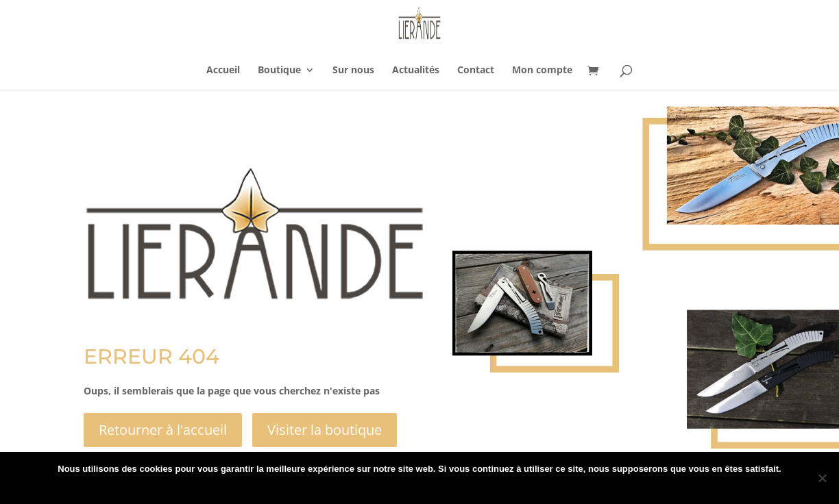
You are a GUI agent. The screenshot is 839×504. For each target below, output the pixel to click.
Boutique (279, 71)
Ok (363, 487)
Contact (476, 71)
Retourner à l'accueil (163, 430)
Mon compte (542, 71)
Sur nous (353, 71)
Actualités (416, 71)
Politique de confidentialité (432, 487)
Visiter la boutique (325, 430)
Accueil (223, 71)
